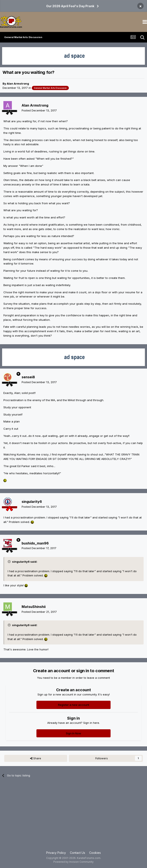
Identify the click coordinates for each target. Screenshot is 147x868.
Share (36, 758)
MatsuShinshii (34, 607)
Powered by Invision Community (73, 862)
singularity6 (32, 502)
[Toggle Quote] (10, 562)
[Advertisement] (73, 817)
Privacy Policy (56, 853)
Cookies (95, 853)
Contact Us (78, 853)
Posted (39, 110)
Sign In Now (73, 733)
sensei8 (28, 377)
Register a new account (74, 705)
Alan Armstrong (18, 84)
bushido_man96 (35, 543)
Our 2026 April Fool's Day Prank (70, 6)
